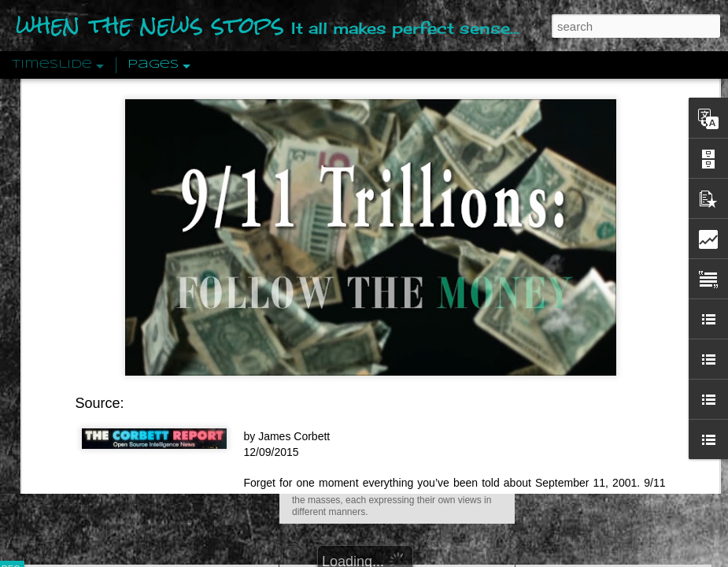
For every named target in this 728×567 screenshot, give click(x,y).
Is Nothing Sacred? (352, 199)
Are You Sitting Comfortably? (382, 403)
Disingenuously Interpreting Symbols (617, 254)
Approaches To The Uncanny (599, 336)
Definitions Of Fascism (583, 309)
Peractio (67, 366)
